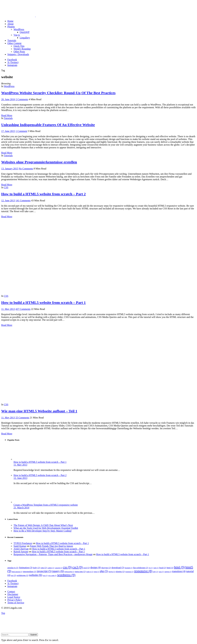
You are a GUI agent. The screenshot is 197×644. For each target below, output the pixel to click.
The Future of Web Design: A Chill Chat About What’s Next (43, 525)
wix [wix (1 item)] (45, 575)
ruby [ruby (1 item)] (156, 572)
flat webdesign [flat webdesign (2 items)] (141, 568)
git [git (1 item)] (151, 568)
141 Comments (23, 201)
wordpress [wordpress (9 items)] (66, 575)
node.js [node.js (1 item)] (90, 572)
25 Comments (22, 418)
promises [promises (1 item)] (129, 572)
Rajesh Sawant (21, 552)
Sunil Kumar (20, 546)
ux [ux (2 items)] (14, 575)
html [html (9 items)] (179, 567)
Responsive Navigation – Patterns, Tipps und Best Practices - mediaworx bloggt (53, 554)
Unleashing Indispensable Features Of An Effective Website (48, 125)
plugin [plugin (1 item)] (112, 572)
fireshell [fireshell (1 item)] (129, 568)
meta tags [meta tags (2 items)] (80, 571)
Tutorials (8, 118)
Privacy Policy (15, 600)
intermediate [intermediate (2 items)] (30, 571)
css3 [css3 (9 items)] (77, 567)
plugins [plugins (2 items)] (120, 571)
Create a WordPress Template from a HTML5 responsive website (46, 505)
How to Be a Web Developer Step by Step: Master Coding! (43, 531)
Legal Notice (14, 597)
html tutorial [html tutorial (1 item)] (17, 572)
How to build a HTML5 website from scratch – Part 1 (43, 302)
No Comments (26, 169)
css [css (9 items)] (67, 567)
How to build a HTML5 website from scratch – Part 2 (43, 194)
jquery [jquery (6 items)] (58, 571)
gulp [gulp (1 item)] (156, 568)
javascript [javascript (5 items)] (44, 571)
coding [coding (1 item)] (51, 568)
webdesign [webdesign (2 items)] (23, 575)
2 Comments (22, 99)
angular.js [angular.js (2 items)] (13, 568)
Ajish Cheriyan (21, 549)
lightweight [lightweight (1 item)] (69, 572)
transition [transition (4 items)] (179, 571)
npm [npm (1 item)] (96, 572)
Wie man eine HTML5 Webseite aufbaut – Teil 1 (39, 411)
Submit (33, 635)
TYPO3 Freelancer (23, 543)
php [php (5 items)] (104, 571)
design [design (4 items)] (96, 567)
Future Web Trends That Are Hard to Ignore (51, 546)
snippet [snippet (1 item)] (168, 572)
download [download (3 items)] (118, 567)
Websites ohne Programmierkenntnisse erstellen (39, 162)
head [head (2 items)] (163, 568)
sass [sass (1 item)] (161, 572)
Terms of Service (16, 603)
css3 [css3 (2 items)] (86, 568)
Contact (11, 592)
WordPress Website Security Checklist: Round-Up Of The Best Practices (58, 93)
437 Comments (23, 309)
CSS (6, 187)
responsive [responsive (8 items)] (143, 571)
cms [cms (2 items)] (44, 568)
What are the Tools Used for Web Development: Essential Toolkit (46, 528)
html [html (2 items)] (170, 568)
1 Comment (21, 131)
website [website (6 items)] (36, 575)
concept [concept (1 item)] (59, 568)
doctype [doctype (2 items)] (106, 568)
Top (3, 613)
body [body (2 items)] (36, 568)
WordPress (9, 86)
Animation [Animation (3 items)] (26, 567)
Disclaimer (13, 594)
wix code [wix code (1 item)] (52, 575)
